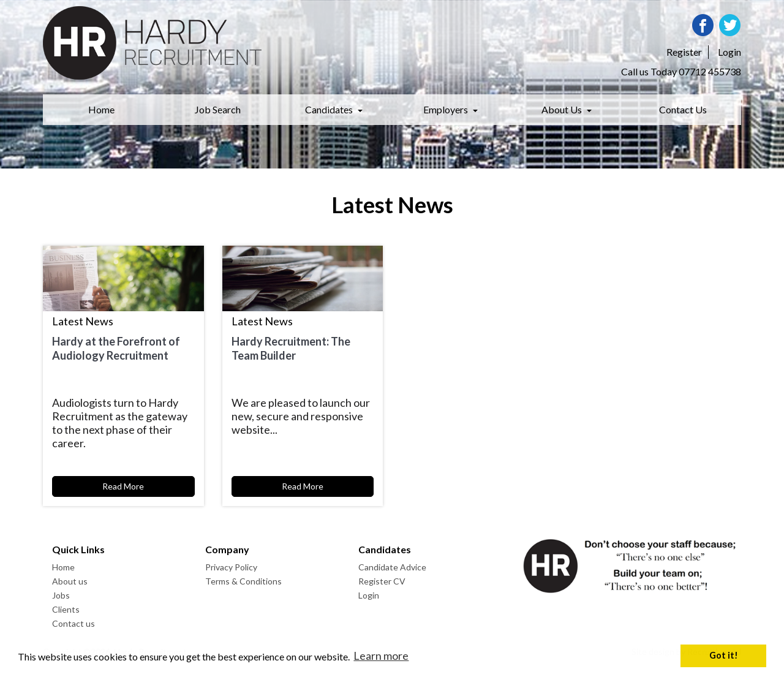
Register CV (382, 581)
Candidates (385, 549)
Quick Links (78, 549)
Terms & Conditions (243, 581)
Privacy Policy (231, 567)
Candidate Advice (392, 567)
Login (369, 595)
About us (70, 581)
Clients (66, 609)
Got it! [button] (724, 655)
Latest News (83, 321)
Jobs (61, 595)
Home (63, 567)
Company (227, 549)
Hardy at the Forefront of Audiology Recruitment (116, 348)
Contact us (73, 623)
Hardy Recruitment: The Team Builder (291, 348)
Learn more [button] (381, 656)
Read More (123, 486)
